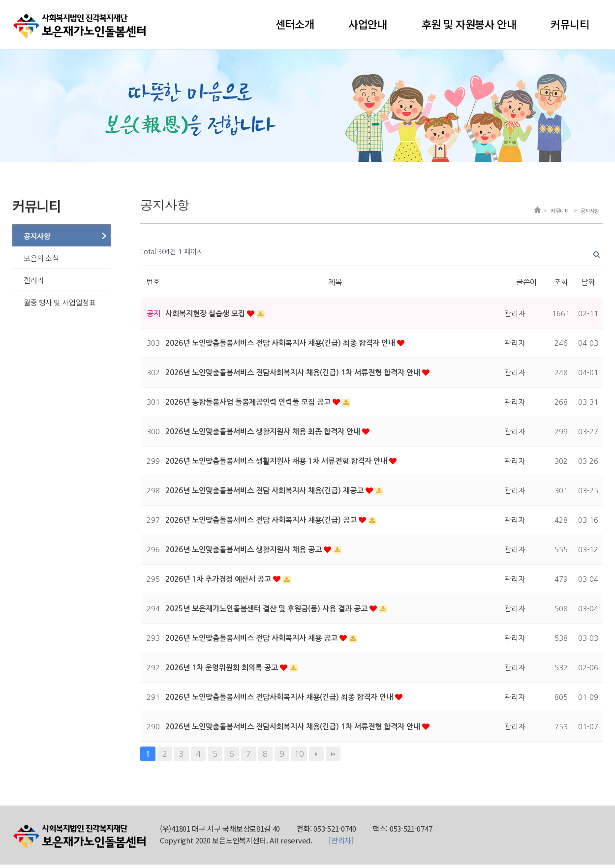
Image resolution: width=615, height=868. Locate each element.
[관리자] (341, 840)
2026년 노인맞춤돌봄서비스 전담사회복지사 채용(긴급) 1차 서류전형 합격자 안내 (294, 373)
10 (299, 754)
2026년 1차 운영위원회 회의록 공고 (223, 668)
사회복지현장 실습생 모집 (206, 314)
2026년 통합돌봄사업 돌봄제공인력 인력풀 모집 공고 (249, 402)
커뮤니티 (570, 24)
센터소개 (295, 24)
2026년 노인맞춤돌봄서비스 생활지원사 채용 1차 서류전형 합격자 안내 (277, 461)
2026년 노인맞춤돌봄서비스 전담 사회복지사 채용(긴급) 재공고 (265, 491)
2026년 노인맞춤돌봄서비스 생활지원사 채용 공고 (245, 550)
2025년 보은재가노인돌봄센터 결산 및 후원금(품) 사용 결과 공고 (267, 609)
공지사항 (37, 236)
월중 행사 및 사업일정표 (60, 302)
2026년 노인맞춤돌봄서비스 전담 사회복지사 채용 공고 (252, 638)
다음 (316, 754)
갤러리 (34, 280)
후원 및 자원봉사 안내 (469, 24)
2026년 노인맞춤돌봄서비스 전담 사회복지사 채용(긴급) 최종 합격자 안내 (281, 343)
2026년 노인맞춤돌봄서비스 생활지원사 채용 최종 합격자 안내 (264, 432)
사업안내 (368, 24)
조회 (561, 282)
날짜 (588, 282)
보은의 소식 (41, 258)
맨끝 (333, 754)
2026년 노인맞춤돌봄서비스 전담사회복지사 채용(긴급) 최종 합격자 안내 (280, 697)
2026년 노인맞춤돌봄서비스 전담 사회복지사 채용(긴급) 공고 (262, 520)
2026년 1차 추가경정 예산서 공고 (219, 579)
